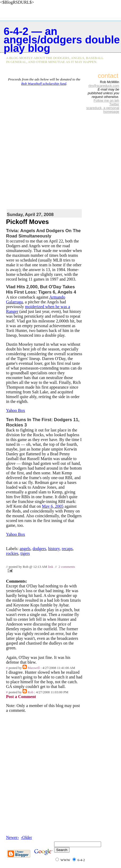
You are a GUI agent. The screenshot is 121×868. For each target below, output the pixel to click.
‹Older (27, 837)
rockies (12, 553)
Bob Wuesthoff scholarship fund (44, 84)
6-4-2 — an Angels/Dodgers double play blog (62, 40)
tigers (25, 553)
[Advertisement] (60, 146)
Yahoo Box (16, 410)
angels (25, 549)
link (51, 567)
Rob (30, 692)
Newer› (12, 837)
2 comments (67, 567)
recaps (67, 549)
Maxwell (34, 668)
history (54, 549)
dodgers (39, 549)
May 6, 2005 (53, 506)
